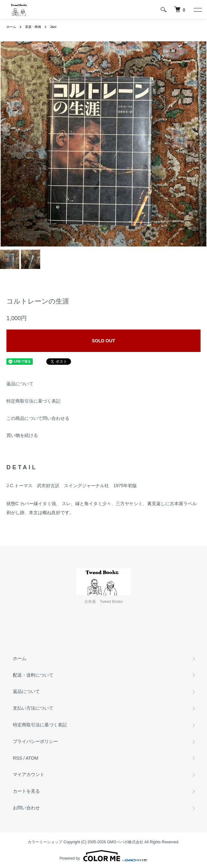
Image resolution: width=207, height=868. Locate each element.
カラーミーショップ (45, 842)
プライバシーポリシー (35, 741)
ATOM (32, 758)
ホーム (11, 27)
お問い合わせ (26, 808)
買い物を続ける (22, 435)
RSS (18, 758)
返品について (20, 384)
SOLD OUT (104, 341)
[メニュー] (197, 10)
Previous (7, 144)
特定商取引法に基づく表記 (33, 401)
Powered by (103, 856)
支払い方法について (33, 708)
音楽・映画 (33, 27)
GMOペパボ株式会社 (125, 842)
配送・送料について (33, 675)
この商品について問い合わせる (38, 418)
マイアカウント (29, 774)
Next (200, 144)
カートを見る (26, 791)
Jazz (54, 27)
